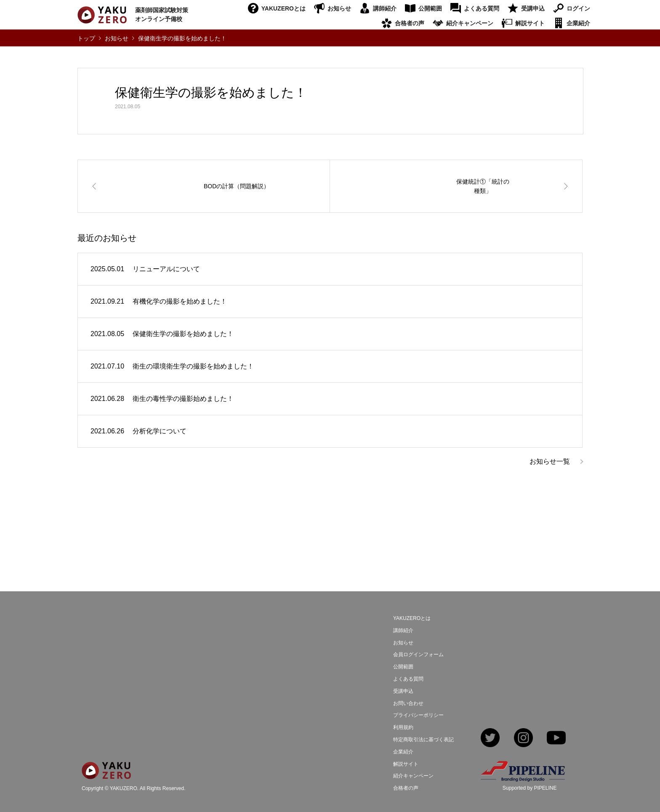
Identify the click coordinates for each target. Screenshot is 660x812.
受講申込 (533, 8)
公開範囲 (430, 8)
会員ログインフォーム (418, 654)
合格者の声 (410, 23)
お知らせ (339, 8)
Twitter (490, 739)
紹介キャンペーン (470, 23)
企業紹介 (578, 23)
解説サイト (530, 23)
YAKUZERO (124, 788)
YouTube (556, 739)
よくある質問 (482, 8)
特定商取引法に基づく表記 (423, 740)
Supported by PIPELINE (530, 788)
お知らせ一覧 (550, 461)
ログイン (578, 8)
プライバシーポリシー (418, 715)
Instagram (523, 739)
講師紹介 (385, 8)
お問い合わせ (408, 703)
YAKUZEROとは (283, 8)
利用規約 (403, 727)
